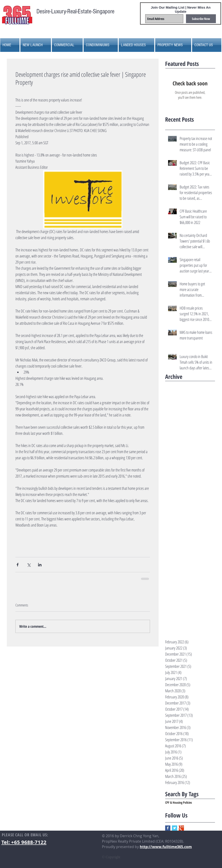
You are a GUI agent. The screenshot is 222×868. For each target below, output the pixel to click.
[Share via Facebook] (18, 565)
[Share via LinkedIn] (40, 565)
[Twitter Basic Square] (175, 828)
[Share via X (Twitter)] (29, 565)
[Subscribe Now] (201, 19)
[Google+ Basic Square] (181, 828)
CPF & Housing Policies (179, 802)
